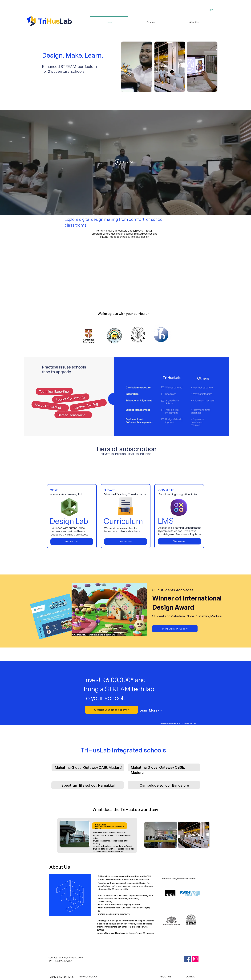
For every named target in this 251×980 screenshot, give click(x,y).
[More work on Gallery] (175, 629)
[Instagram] (195, 959)
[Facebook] (188, 959)
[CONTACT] (191, 976)
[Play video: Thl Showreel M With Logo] (125, 162)
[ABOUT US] (166, 976)
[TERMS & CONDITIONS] (61, 977)
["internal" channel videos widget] (125, 162)
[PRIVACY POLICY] (88, 976)
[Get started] (72, 542)
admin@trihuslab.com (71, 957)
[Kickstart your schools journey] (111, 710)
